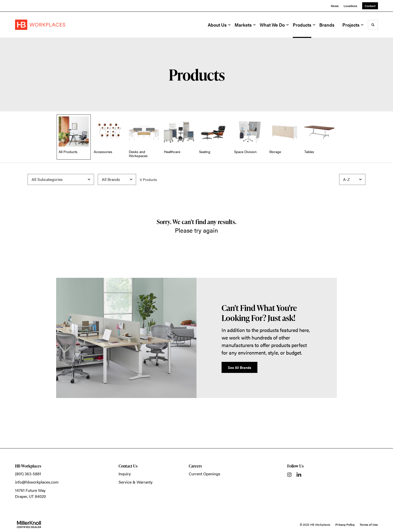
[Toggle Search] (373, 25)
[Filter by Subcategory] (61, 179)
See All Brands (239, 367)
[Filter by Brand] (117, 179)
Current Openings (205, 474)
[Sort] (352, 179)
